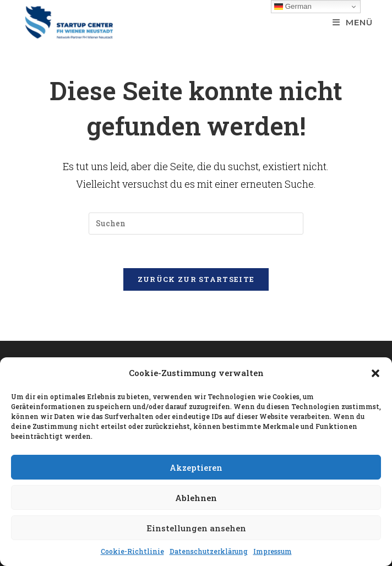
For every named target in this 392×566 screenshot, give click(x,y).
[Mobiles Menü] (353, 22)
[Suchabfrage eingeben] (196, 224)
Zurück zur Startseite (196, 279)
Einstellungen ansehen (196, 528)
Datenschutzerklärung (209, 551)
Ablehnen (196, 498)
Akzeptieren (196, 467)
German (293, 7)
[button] (375, 373)
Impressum (273, 551)
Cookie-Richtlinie (132, 551)
